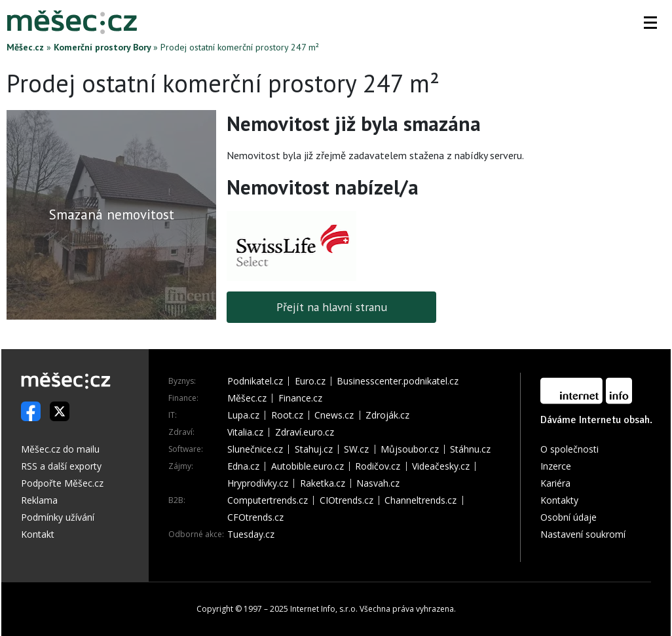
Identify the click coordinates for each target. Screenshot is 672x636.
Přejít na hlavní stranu (332, 307)
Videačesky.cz (441, 466)
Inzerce (556, 466)
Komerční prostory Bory (102, 47)
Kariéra (555, 483)
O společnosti (569, 449)
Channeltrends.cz (420, 500)
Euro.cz (310, 381)
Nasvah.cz (378, 483)
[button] (650, 22)
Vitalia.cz (245, 432)
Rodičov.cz (378, 466)
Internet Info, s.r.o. (324, 609)
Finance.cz (300, 398)
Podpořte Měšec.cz (62, 483)
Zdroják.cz (387, 415)
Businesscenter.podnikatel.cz (398, 381)
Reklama (39, 500)
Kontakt (38, 534)
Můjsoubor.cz (410, 449)
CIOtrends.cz (346, 500)
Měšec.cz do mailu (60, 449)
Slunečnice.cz (255, 449)
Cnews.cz (334, 415)
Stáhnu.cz (470, 449)
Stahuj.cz (314, 449)
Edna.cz (243, 466)
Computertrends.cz (268, 500)
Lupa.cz (243, 415)
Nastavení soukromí (583, 534)
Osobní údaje (569, 517)
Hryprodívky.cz (258, 483)
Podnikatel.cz (255, 381)
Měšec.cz (25, 47)
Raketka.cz (323, 483)
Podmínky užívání (58, 517)
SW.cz (356, 449)
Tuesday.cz (251, 534)
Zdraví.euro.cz (305, 432)
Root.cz (287, 415)
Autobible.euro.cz (308, 466)
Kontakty (559, 500)
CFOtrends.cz (255, 517)
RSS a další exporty (61, 466)
